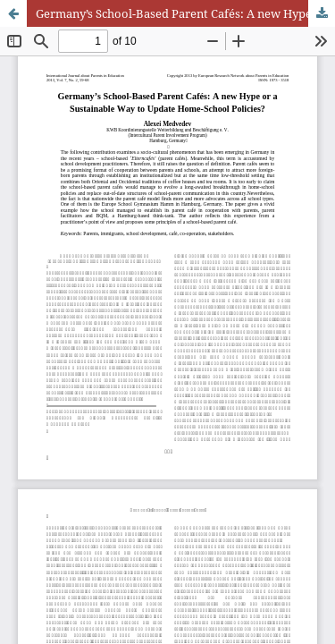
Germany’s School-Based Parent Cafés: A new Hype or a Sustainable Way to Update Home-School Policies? (185, 13)
